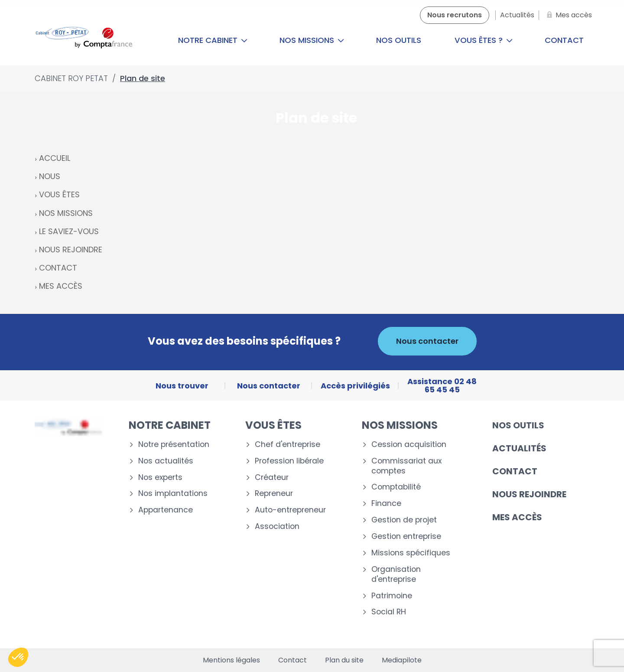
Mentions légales (231, 660)
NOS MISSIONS (66, 213)
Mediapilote (402, 660)
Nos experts (160, 478)
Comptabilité (396, 487)
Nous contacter (427, 341)
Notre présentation (174, 445)
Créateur (272, 478)
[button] (18, 657)
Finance (386, 504)
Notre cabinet (213, 40)
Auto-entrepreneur (290, 510)
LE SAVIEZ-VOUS (69, 231)
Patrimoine (392, 596)
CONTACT (58, 268)
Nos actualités (166, 461)
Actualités (519, 448)
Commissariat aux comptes (406, 466)
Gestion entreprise (406, 537)
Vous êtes (273, 425)
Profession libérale (289, 461)
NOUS (50, 176)
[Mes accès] (568, 15)
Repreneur (274, 494)
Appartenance (166, 510)
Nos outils (399, 40)
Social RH (389, 612)
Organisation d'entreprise (396, 574)
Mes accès (517, 517)
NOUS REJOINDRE (71, 250)
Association (277, 527)
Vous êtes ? (484, 40)
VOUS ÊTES (59, 194)
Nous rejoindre (529, 494)
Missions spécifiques (411, 553)
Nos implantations (173, 494)
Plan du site (344, 660)
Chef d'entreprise (288, 445)
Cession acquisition (409, 445)
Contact (564, 40)
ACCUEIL (55, 158)
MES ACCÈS (61, 286)
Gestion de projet (404, 520)
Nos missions (312, 40)
